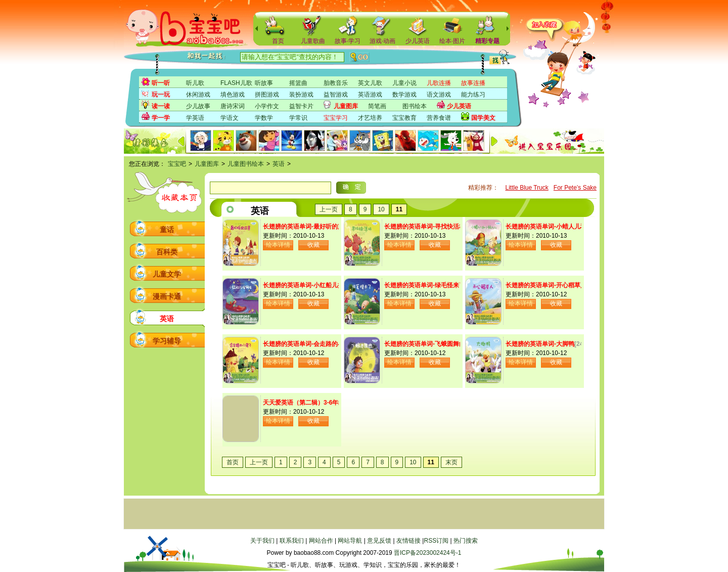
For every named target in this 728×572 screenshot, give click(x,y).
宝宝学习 (336, 118)
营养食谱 (439, 118)
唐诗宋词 (233, 106)
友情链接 (408, 541)
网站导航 (350, 541)
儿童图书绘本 (246, 164)
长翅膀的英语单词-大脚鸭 (540, 344)
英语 (279, 164)
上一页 (329, 209)
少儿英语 (418, 41)
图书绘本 (415, 106)
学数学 (264, 118)
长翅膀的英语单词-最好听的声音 (306, 227)
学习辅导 (167, 341)
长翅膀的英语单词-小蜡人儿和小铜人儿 (558, 227)
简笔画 (377, 106)
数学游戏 (404, 95)
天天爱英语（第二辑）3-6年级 (304, 403)
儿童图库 (346, 106)
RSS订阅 (436, 541)
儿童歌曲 (313, 41)
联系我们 (292, 541)
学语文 (230, 118)
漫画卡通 (167, 296)
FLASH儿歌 (236, 83)
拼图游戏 (267, 95)
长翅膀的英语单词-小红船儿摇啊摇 (309, 285)
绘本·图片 (452, 41)
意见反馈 (379, 541)
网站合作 (321, 541)
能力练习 (473, 95)
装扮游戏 (301, 95)
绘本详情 (278, 245)
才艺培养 (370, 118)
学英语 (195, 118)
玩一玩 (161, 95)
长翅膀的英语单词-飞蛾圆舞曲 (425, 344)
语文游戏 (439, 95)
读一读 (161, 106)
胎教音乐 (336, 83)
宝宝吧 (177, 164)
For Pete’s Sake (575, 188)
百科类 (167, 252)
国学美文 (483, 118)
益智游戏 (336, 95)
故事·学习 (348, 41)
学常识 (298, 118)
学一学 (161, 118)
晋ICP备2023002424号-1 (427, 553)
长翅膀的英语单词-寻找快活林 (425, 227)
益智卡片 (301, 106)
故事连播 (473, 83)
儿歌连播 (439, 83)
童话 (167, 230)
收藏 (313, 245)
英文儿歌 (370, 83)
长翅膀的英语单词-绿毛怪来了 (425, 285)
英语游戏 (370, 95)
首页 (278, 41)
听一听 (161, 83)
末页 (451, 462)
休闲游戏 (198, 95)
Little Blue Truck (527, 188)
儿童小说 (404, 83)
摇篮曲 (298, 83)
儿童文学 (167, 274)
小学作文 (267, 106)
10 (381, 209)
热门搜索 (466, 541)
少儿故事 (198, 106)
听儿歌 (195, 83)
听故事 (264, 83)
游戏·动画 (382, 41)
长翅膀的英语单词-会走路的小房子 (309, 344)
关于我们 (262, 541)
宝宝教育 (404, 118)
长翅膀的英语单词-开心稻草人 (546, 285)
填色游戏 (233, 95)
